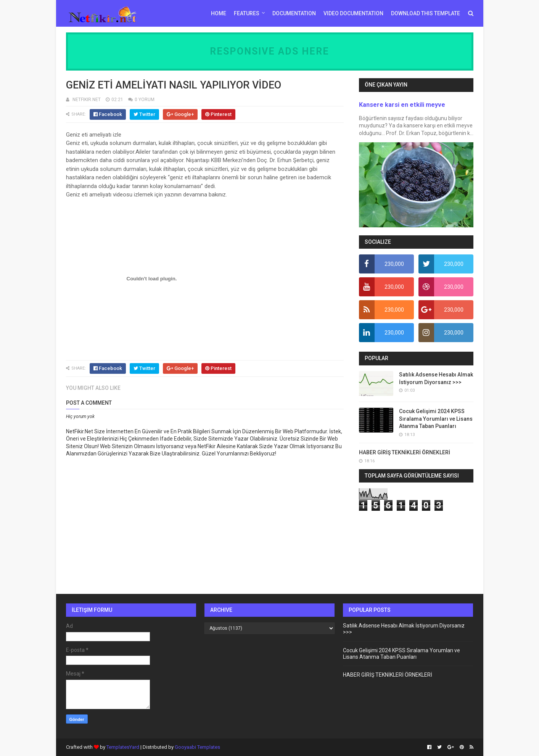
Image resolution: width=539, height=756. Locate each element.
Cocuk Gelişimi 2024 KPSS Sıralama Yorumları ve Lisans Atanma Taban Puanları (436, 419)
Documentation (294, 13)
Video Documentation (353, 13)
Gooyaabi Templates (197, 747)
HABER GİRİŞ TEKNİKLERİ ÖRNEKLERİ (405, 452)
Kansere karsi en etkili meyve (402, 105)
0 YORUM (145, 100)
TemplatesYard (123, 747)
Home (219, 13)
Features (247, 13)
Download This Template (426, 13)
